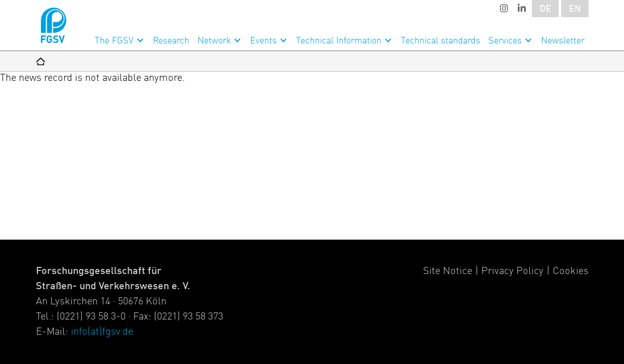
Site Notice (448, 271)
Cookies (571, 271)
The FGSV (114, 41)
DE (545, 9)
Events (263, 41)
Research (171, 41)
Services (505, 41)
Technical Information (339, 41)
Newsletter (563, 41)
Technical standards (441, 41)
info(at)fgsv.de (102, 332)
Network (214, 41)
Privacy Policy (512, 271)
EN (575, 9)
